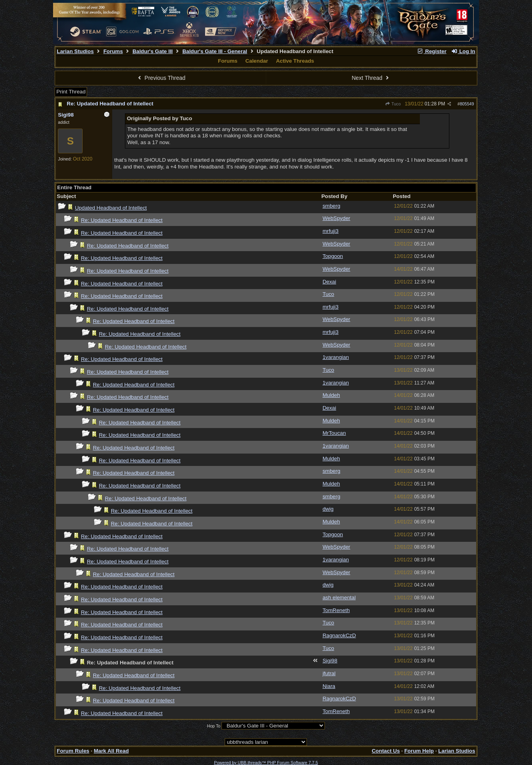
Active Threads (295, 61)
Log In (463, 51)
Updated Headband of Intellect (111, 208)
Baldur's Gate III (153, 51)
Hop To (214, 726)
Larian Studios (75, 51)
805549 (467, 104)
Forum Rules (73, 751)
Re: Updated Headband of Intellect (110, 104)
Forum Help (419, 751)
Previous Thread (161, 78)
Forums (113, 51)
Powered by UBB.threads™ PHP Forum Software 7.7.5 (266, 763)
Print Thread (71, 92)
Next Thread (371, 78)
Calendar (257, 61)
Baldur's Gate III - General (215, 51)
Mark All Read (111, 751)
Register (432, 51)
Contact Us (386, 751)
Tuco (393, 104)
